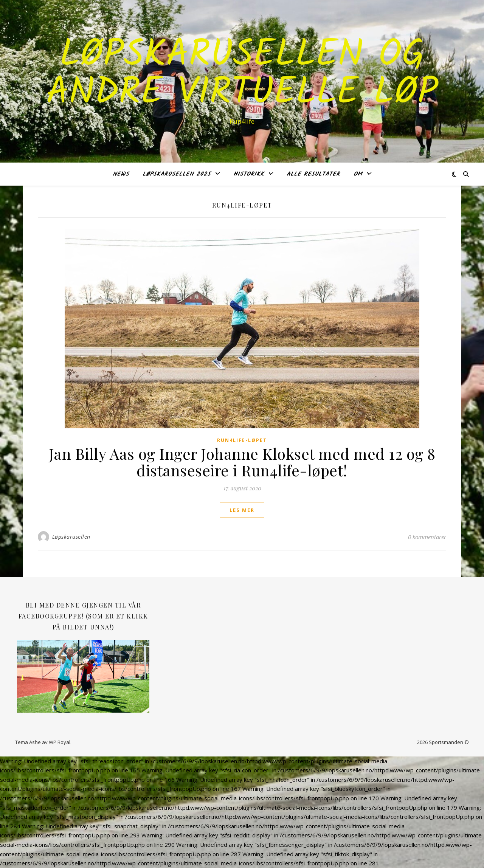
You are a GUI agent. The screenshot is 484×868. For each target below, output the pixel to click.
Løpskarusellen (71, 537)
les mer (242, 510)
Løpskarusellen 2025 (177, 174)
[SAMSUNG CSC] (83, 677)
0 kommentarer (427, 537)
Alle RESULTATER (313, 174)
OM (358, 174)
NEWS (121, 174)
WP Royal (60, 742)
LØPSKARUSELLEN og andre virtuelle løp (242, 74)
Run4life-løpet (242, 440)
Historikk (249, 174)
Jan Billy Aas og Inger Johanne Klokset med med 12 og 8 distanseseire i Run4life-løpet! (242, 462)
